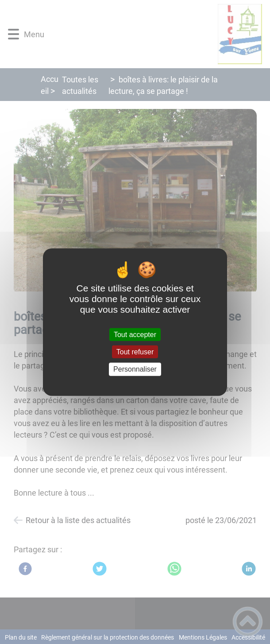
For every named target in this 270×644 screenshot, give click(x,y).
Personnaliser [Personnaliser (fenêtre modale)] (135, 369)
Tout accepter (135, 335)
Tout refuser (135, 352)
